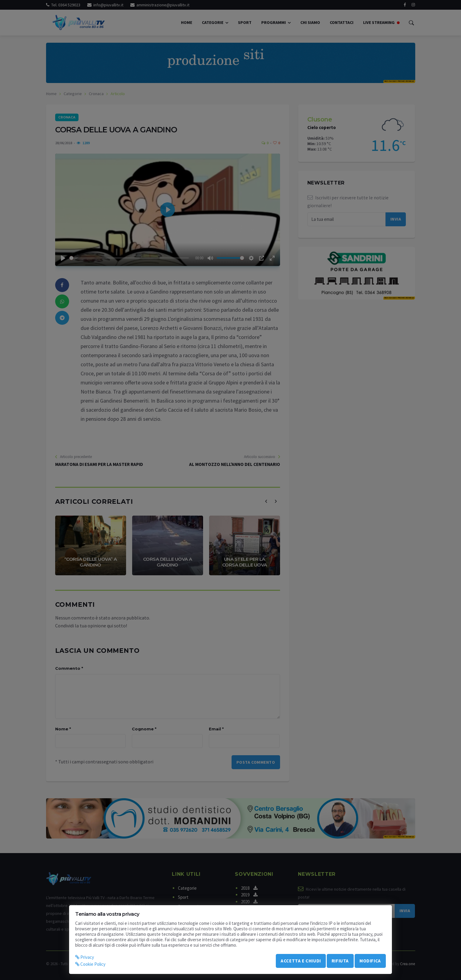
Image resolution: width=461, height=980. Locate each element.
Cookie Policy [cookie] (90, 964)
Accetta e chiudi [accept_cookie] (301, 961)
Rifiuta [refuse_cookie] (340, 961)
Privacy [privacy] (85, 957)
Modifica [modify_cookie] (370, 961)
